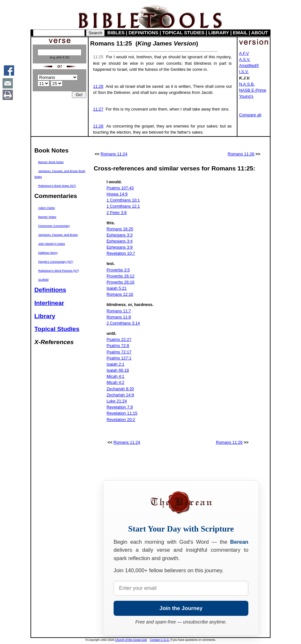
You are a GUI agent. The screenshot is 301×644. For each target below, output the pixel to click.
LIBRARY (219, 33)
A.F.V (244, 53)
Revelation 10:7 (121, 253)
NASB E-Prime (253, 90)
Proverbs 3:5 (118, 270)
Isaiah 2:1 (116, 364)
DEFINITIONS (144, 33)
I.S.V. (244, 72)
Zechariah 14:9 (120, 395)
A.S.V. (245, 59)
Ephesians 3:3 (120, 235)
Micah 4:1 (115, 376)
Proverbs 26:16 (120, 282)
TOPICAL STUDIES (183, 33)
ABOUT (260, 33)
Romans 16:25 (120, 229)
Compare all (250, 115)
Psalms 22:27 (119, 339)
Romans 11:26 (241, 154)
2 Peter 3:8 (117, 213)
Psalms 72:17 (119, 352)
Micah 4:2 (115, 382)
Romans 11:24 (114, 154)
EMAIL (240, 33)
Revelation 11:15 (122, 413)
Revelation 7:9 (120, 407)
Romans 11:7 (119, 311)
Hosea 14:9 (117, 194)
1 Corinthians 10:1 (123, 200)
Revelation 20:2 (121, 420)
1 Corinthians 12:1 (123, 206)
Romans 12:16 (120, 294)
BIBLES (116, 33)
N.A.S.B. (247, 84)
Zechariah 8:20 (120, 389)
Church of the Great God (131, 640)
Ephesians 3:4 (120, 241)
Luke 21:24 (117, 401)
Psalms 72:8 (118, 346)
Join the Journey (181, 608)
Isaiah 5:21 (117, 288)
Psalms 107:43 (120, 188)
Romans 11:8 (119, 317)
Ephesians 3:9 (120, 247)
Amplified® (249, 66)
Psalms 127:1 (119, 358)
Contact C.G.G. (160, 640)
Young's (246, 96)
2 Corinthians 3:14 (123, 323)
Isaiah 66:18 (118, 370)
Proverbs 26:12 (120, 276)
